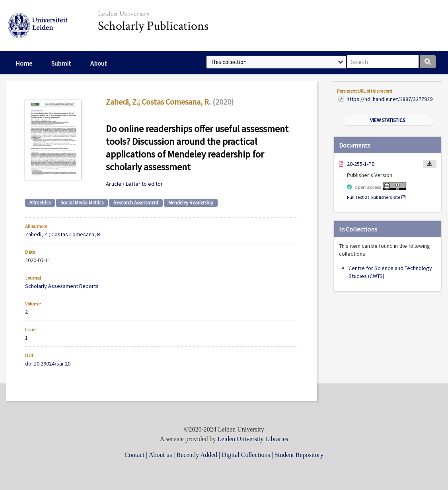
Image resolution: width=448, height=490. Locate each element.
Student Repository (299, 455)
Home (24, 63)
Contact (134, 455)
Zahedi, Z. (122, 102)
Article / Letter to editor (134, 184)
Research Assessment (136, 203)
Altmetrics (40, 203)
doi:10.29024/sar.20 (48, 364)
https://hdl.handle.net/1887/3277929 (390, 99)
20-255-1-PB (361, 164)
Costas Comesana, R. (176, 102)
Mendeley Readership (191, 203)
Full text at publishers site (374, 197)
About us (160, 455)
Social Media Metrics (82, 203)
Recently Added (197, 455)
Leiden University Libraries (253, 439)
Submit (61, 63)
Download (430, 164)
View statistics (388, 120)
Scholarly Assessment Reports (62, 286)
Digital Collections (246, 455)
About (99, 63)
